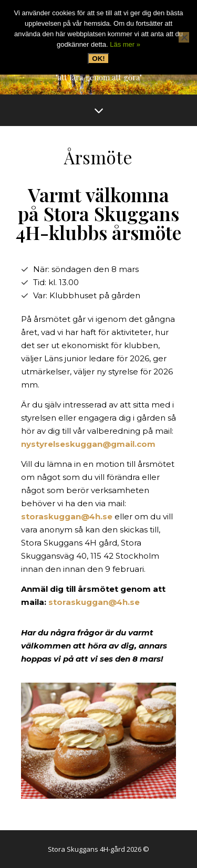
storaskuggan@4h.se (67, 516)
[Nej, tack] (184, 37)
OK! (98, 59)
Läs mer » (125, 44)
